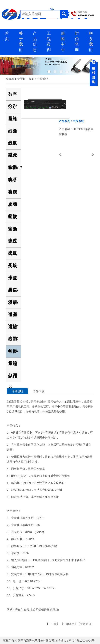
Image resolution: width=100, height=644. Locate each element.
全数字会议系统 (13, 157)
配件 (13, 376)
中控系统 (13, 353)
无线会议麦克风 (13, 255)
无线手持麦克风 (13, 267)
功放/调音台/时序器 (13, 304)
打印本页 (69, 624)
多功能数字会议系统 (13, 206)
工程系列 (13, 365)
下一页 (53, 624)
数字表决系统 (13, 194)
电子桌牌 (13, 182)
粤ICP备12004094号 (82, 641)
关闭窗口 (86, 624)
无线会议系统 (13, 243)
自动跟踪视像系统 (13, 231)
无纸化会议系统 (13, 145)
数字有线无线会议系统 (13, 108)
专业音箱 (13, 316)
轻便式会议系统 (13, 219)
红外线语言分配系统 (13, 133)
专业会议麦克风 (13, 280)
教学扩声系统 (13, 341)
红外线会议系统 (13, 121)
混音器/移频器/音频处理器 (13, 329)
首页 (31, 79)
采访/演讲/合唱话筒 (13, 292)
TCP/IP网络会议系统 (14, 170)
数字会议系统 (13, 96)
